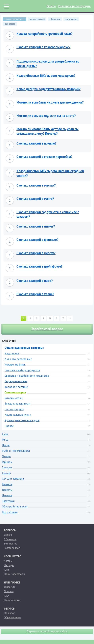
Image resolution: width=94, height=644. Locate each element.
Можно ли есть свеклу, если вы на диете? (46, 116)
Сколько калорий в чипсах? (36, 253)
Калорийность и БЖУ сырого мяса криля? (46, 76)
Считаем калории (15, 392)
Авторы (8, 561)
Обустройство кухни (15, 506)
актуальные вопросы (15, 19)
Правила (9, 591)
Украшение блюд (15, 365)
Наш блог (9, 613)
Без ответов (11, 544)
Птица (6, 445)
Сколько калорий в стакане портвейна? (44, 157)
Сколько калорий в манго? (35, 199)
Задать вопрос (12, 548)
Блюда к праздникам (17, 404)
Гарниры (7, 462)
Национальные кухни (18, 415)
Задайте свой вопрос (47, 329)
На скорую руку (14, 409)
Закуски (7, 467)
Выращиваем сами (16, 381)
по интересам (37, 19)
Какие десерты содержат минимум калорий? (48, 89)
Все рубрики (10, 512)
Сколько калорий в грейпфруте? (39, 266)
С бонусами (10, 539)
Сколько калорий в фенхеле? (37, 240)
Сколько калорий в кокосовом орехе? (43, 47)
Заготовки (8, 501)
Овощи (6, 456)
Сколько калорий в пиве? (35, 281)
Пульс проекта (12, 600)
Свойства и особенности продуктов (27, 376)
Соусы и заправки (13, 479)
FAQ (6, 596)
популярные (71, 19)
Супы (5, 434)
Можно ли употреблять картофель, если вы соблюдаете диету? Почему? (47, 131)
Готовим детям (14, 398)
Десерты (7, 490)
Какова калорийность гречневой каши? (45, 34)
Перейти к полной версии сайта (47, 631)
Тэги (6, 570)
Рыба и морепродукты (16, 451)
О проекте (10, 587)
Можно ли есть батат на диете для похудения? (50, 102)
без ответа (10, 24)
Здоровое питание (16, 387)
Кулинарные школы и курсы (22, 420)
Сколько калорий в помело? (36, 143)
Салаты (6, 473)
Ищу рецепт (12, 353)
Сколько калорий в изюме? (36, 226)
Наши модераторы (14, 574)
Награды (9, 565)
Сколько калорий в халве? (35, 294)
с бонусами (55, 19)
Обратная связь (12, 617)
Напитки (7, 495)
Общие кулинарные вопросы (24, 348)
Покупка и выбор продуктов (22, 370)
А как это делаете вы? (18, 359)
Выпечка (7, 484)
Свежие (8, 535)
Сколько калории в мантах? (36, 185)
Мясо (5, 440)
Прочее (9, 426)
